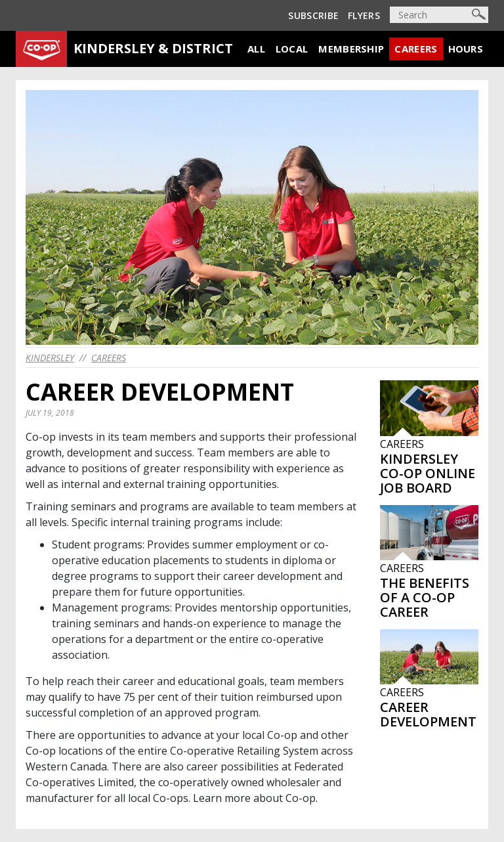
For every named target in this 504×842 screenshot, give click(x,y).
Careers (416, 49)
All (256, 49)
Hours (466, 49)
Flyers (364, 15)
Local (292, 49)
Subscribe (313, 15)
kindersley (50, 358)
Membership (351, 49)
